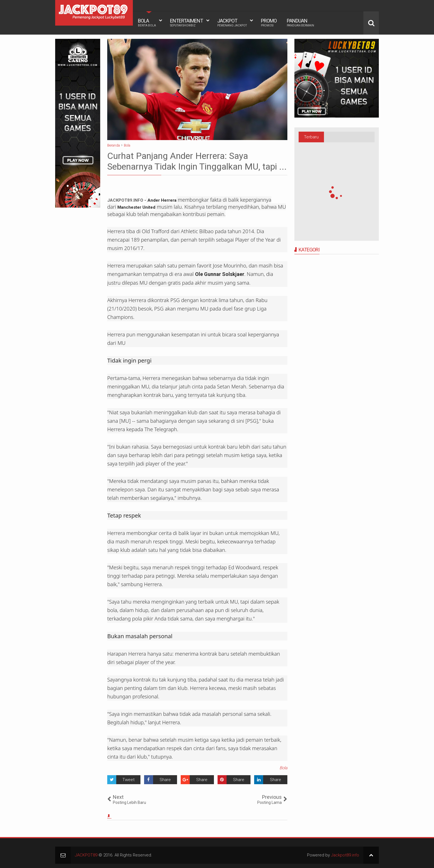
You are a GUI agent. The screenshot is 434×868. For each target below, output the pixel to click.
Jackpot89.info (345, 855)
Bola (283, 768)
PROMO (269, 23)
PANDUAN (300, 23)
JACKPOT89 (86, 855)
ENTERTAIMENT (186, 23)
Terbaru (311, 137)
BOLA (147, 23)
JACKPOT (232, 23)
